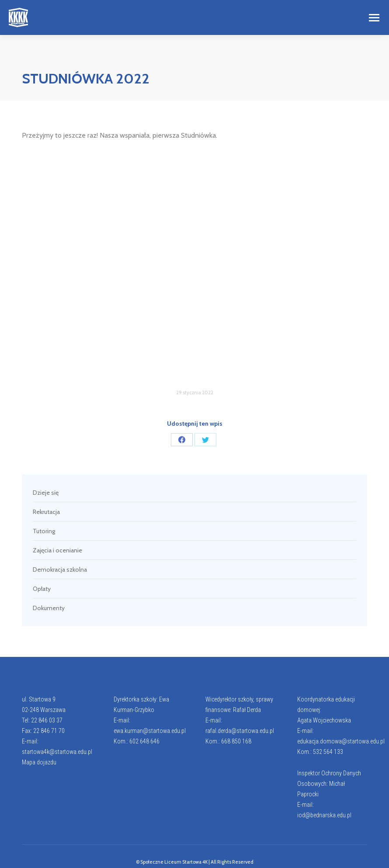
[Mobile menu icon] (374, 18)
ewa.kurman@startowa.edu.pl (150, 731)
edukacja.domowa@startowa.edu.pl (341, 741)
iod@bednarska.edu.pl (324, 815)
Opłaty (42, 589)
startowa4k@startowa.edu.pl (57, 752)
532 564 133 (328, 752)
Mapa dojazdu (39, 762)
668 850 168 (236, 741)
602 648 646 (144, 741)
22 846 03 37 (47, 720)
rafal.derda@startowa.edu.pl (240, 731)
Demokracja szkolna (60, 569)
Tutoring (44, 531)
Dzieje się (46, 493)
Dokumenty (49, 608)
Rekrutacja (46, 512)
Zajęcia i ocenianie (57, 550)
